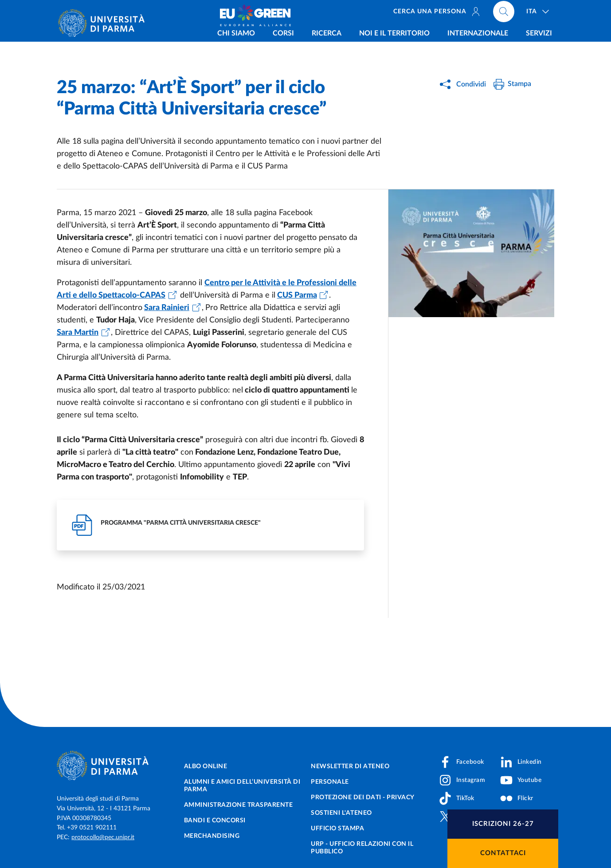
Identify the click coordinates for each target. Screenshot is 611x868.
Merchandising (212, 836)
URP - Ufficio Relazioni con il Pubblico (362, 848)
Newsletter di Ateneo (350, 766)
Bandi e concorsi (215, 821)
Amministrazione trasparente (239, 805)
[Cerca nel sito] (504, 13)
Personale (330, 782)
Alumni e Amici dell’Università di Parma (242, 786)
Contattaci (503, 853)
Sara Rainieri (167, 308)
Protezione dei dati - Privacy (363, 797)
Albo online (206, 766)
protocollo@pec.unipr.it (103, 837)
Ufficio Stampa (337, 829)
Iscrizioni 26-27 (503, 824)
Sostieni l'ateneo (341, 813)
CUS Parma (297, 295)
